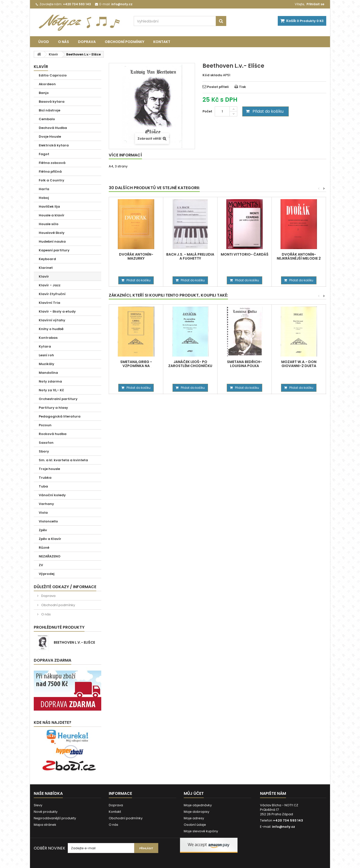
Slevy (38, 805)
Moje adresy (194, 818)
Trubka (45, 478)
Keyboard (47, 259)
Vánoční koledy (52, 495)
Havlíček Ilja (49, 207)
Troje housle (49, 469)
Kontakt (162, 42)
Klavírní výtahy (52, 320)
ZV (41, 565)
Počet (207, 111)
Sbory (44, 451)
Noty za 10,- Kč (51, 390)
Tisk (242, 87)
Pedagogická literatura (60, 416)
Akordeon (47, 84)
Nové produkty (46, 812)
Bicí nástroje (49, 110)
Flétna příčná (50, 172)
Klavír (44, 276)
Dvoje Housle (50, 137)
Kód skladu (212, 75)
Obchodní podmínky (124, 42)
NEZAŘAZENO (50, 556)
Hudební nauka (52, 241)
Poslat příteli (218, 87)
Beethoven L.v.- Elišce (74, 642)
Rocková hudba (53, 434)
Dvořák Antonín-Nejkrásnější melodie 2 (299, 256)
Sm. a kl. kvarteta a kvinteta (63, 460)
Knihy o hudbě (51, 329)
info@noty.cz (283, 827)
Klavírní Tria (49, 303)
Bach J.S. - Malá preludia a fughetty (190, 256)
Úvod (44, 42)
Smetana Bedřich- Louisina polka (244, 364)
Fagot (44, 154)
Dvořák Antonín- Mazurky (136, 256)
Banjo (44, 93)
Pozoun (45, 425)
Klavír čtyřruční (52, 294)
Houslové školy (52, 233)
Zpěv (43, 530)
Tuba (43, 486)
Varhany (46, 504)
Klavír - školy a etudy (57, 311)
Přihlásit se (315, 4)
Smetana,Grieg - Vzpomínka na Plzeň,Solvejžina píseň (136, 366)
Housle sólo (49, 224)
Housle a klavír (52, 215)
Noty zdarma (50, 381)
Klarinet (46, 268)
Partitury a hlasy (53, 408)
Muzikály (46, 364)
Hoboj (44, 198)
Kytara (45, 346)
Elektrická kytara (54, 145)
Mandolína (48, 373)
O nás (63, 42)
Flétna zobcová (52, 163)
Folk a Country (51, 180)
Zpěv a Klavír (50, 539)
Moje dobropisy (196, 812)
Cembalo (47, 119)
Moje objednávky (198, 805)
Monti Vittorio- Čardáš (245, 254)
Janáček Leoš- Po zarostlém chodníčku (190, 364)
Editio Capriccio (53, 75)
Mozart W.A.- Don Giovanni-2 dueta (299, 364)
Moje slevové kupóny (201, 831)
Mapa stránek (45, 825)
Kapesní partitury (54, 250)
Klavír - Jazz (50, 285)
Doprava (87, 42)
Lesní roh (46, 355)
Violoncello (48, 521)
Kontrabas (48, 338)
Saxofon (46, 443)
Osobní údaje (195, 825)
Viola (43, 513)
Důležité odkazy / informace (65, 587)
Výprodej (47, 574)
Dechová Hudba (53, 128)
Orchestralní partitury (58, 399)
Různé (44, 548)
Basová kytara (52, 102)
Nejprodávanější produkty (55, 818)
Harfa (44, 189)
